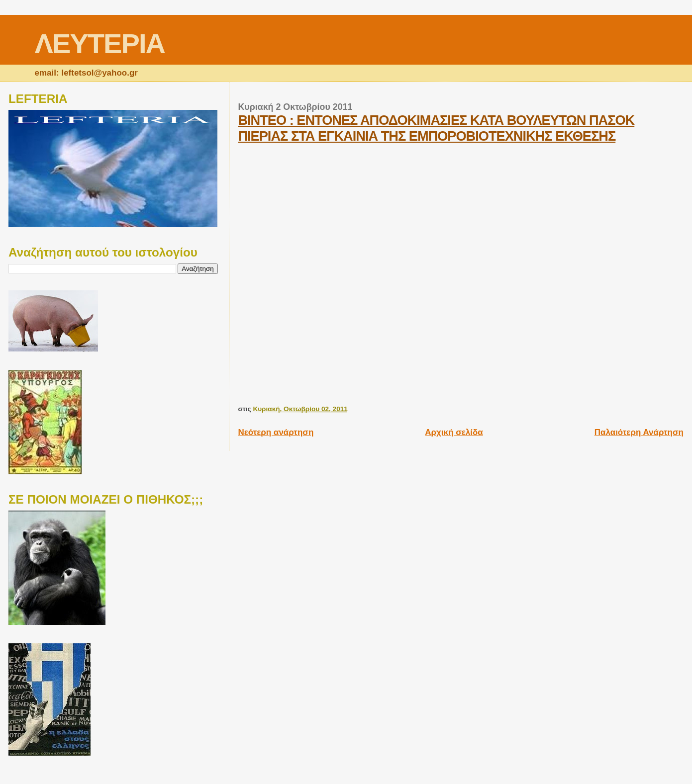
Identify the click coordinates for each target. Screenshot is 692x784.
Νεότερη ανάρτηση (276, 432)
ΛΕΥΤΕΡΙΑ (100, 44)
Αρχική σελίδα (454, 432)
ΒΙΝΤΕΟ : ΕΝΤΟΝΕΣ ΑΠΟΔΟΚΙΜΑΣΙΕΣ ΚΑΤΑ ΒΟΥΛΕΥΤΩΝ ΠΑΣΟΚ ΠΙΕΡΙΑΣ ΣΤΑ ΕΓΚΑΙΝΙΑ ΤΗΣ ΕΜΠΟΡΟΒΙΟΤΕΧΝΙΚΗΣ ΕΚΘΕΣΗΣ (436, 128)
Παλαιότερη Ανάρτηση (639, 432)
